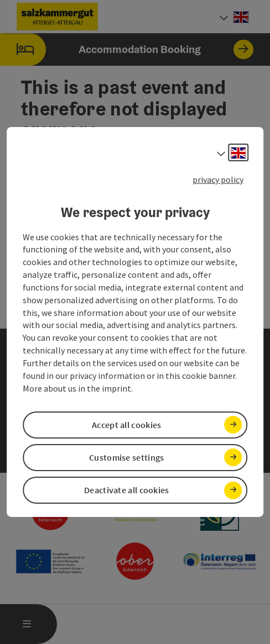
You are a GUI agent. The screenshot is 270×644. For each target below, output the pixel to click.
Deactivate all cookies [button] (127, 490)
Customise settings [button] (126, 457)
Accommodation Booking (127, 49)
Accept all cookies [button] (126, 425)
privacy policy (218, 180)
